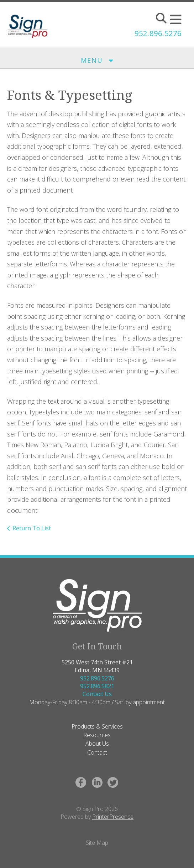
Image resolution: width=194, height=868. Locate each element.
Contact (97, 752)
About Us (97, 744)
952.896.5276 (158, 33)
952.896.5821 (97, 686)
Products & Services (97, 726)
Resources (97, 735)
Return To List (32, 528)
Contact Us (97, 694)
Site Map (97, 843)
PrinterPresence (113, 817)
